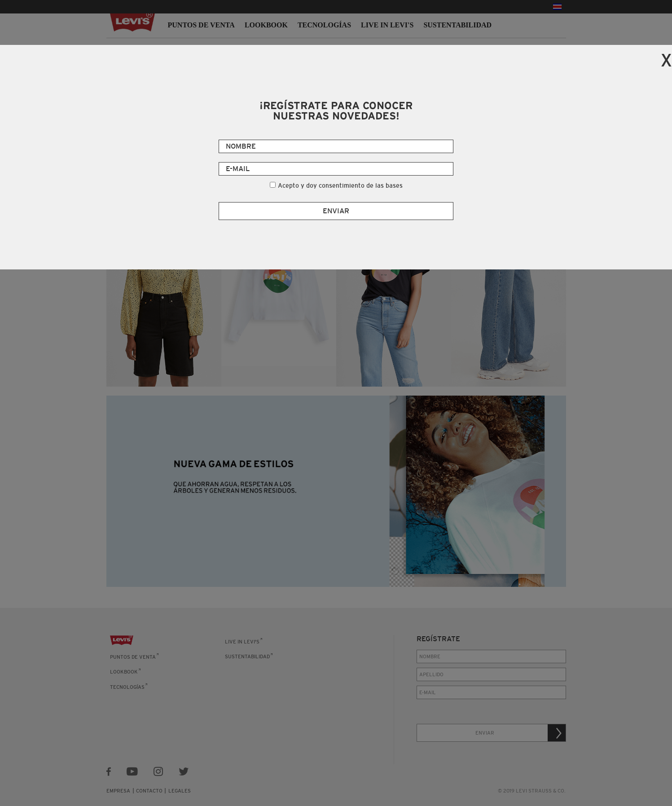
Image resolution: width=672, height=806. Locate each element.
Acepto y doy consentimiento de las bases (340, 185)
